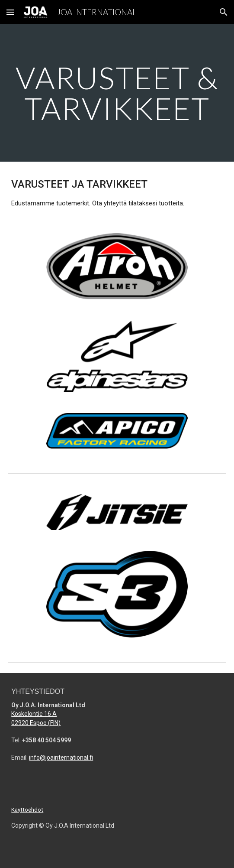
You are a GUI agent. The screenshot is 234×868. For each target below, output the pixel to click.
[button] (10, 12)
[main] (117, 93)
